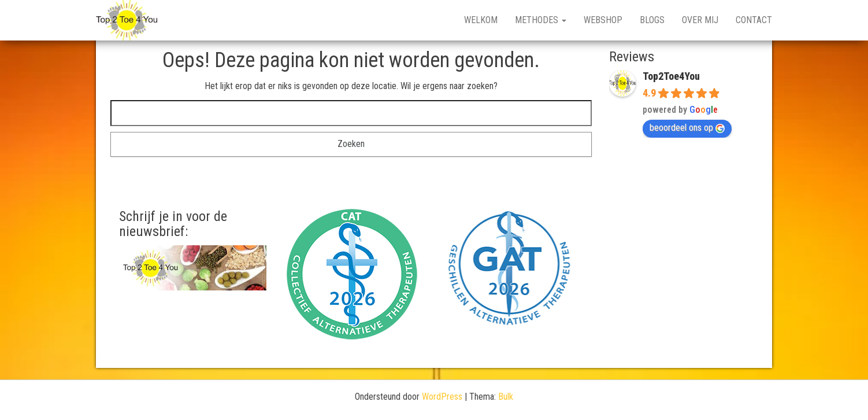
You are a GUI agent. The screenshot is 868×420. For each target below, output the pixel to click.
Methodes (541, 20)
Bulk (506, 397)
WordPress (442, 397)
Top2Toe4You (671, 76)
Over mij (700, 20)
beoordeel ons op (687, 128)
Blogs (652, 20)
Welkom (481, 20)
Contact (754, 20)
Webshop (603, 20)
